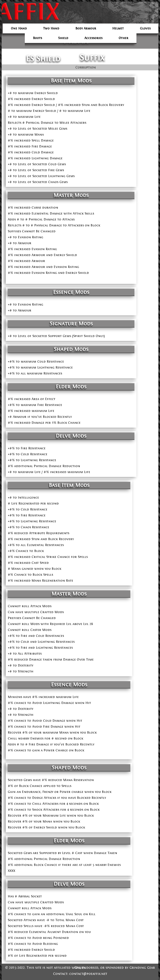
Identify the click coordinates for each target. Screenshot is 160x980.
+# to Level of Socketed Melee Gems (37, 129)
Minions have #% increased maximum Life (43, 697)
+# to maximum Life (24, 117)
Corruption (86, 67)
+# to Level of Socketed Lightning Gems (41, 176)
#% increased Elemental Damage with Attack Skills (51, 213)
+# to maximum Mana (26, 134)
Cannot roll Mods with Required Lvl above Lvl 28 (50, 624)
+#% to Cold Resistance (28, 509)
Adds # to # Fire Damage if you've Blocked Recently (51, 744)
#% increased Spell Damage (31, 140)
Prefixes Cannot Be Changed (32, 618)
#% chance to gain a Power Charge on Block (46, 750)
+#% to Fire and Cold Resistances (36, 636)
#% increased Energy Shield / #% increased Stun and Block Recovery (66, 105)
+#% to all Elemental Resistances (36, 545)
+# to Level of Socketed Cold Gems (37, 164)
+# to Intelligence (23, 497)
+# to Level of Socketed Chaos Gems (38, 182)
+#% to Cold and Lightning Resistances (41, 642)
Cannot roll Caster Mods (30, 630)
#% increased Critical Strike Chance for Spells (48, 557)
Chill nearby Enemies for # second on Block (45, 738)
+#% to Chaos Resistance (28, 527)
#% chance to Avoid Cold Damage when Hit (45, 721)
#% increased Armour (26, 261)
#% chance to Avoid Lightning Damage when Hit (49, 703)
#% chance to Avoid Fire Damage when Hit (44, 727)
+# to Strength (21, 671)
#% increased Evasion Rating (32, 249)
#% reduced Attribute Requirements (39, 533)
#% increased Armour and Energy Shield (42, 255)
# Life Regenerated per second (33, 503)
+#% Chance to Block (26, 551)
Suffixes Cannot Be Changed (32, 231)
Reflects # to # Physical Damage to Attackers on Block (54, 225)
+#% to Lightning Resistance (32, 521)
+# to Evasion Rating (26, 237)
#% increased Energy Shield (31, 99)
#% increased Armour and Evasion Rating (43, 267)
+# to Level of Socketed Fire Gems (36, 170)
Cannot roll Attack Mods (30, 606)
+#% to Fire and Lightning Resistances (40, 648)
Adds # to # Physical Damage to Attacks (41, 219)
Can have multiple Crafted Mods (36, 612)
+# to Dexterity (20, 665)
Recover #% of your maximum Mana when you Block (52, 732)
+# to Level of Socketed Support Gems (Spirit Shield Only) (56, 336)
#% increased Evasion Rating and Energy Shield (48, 273)
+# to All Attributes (25, 654)
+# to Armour (20, 243)
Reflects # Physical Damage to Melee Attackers (47, 123)
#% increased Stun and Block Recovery (41, 539)
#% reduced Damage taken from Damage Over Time (51, 659)
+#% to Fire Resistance (27, 515)
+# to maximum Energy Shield (33, 93)
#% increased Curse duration (33, 207)
